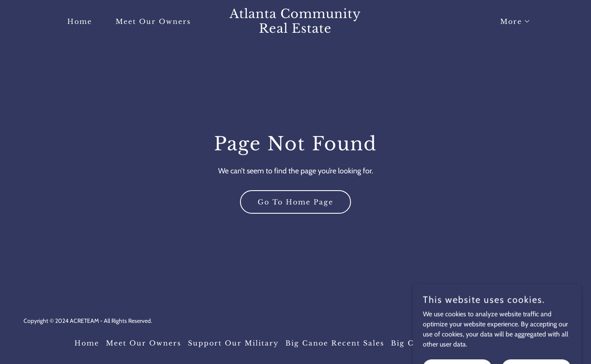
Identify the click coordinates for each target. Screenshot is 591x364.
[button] (512, 21)
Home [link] (80, 21)
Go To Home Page (295, 202)
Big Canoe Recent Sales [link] (335, 343)
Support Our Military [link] (233, 343)
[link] (296, 30)
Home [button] (87, 343)
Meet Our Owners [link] (153, 21)
